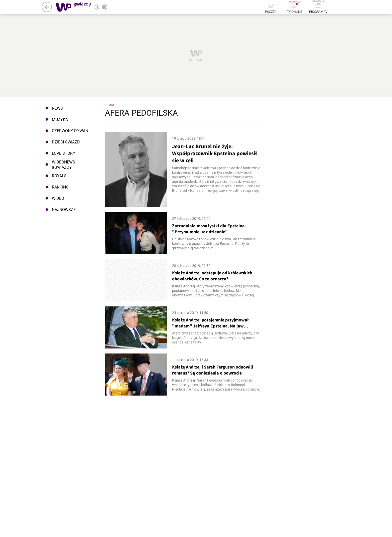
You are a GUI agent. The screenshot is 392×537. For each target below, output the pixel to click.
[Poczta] (271, 9)
